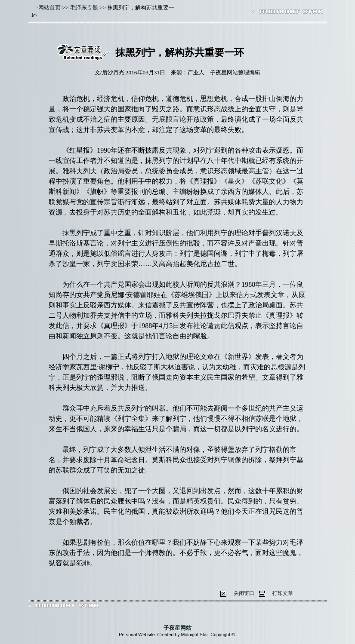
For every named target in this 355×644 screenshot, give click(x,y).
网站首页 (49, 8)
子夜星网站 (177, 628)
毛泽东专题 (84, 8)
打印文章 (283, 593)
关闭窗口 (244, 593)
